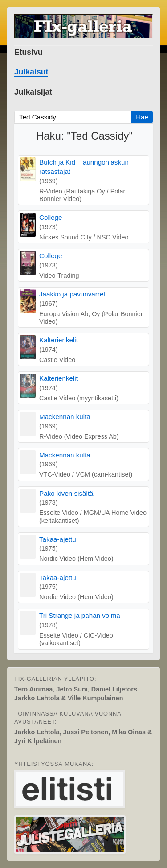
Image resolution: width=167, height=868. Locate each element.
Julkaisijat (33, 92)
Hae (142, 117)
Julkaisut (31, 72)
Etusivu (29, 52)
